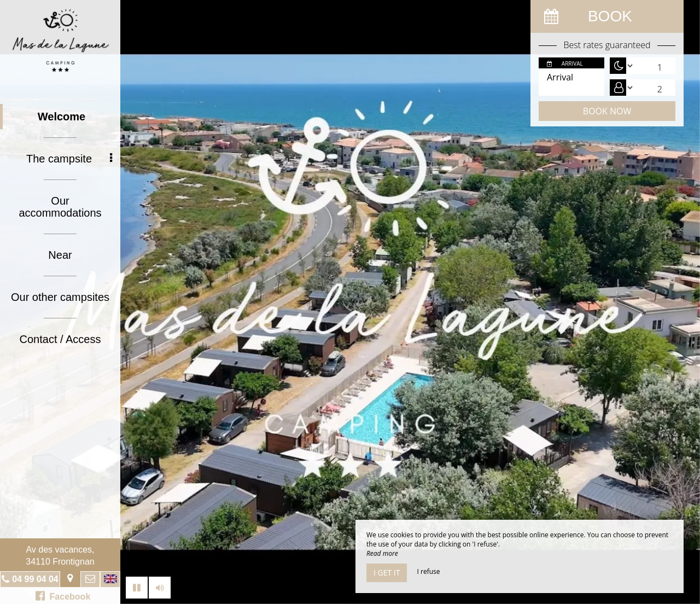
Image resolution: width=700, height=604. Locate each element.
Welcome (62, 117)
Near (60, 255)
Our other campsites (60, 297)
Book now (607, 111)
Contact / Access (60, 339)
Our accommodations (60, 207)
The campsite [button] (69, 159)
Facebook (63, 596)
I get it (387, 573)
